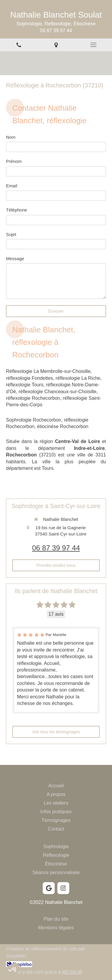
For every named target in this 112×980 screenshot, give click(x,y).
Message (15, 258)
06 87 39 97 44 (56, 548)
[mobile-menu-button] (93, 45)
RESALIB (72, 972)
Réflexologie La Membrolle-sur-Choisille (48, 371)
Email (12, 186)
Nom (11, 137)
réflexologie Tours (25, 385)
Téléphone (17, 210)
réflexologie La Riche (78, 378)
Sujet (11, 234)
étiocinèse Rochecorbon (63, 426)
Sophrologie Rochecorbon (34, 420)
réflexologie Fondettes (29, 378)
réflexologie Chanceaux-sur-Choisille (57, 392)
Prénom (14, 161)
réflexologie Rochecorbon (33, 398)
